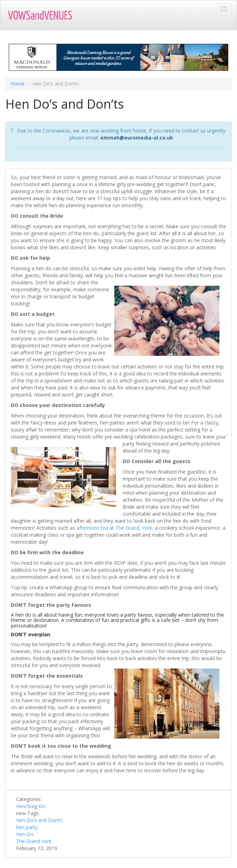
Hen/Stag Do (31, 806)
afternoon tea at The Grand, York (114, 528)
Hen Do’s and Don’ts (39, 820)
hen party (27, 827)
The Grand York (34, 841)
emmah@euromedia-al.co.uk (137, 138)
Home (18, 84)
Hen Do (25, 834)
